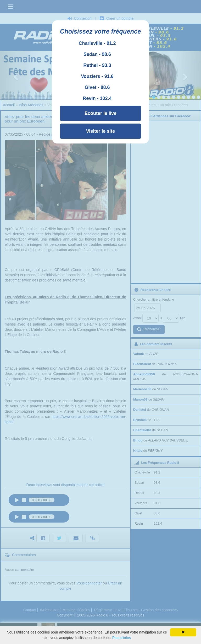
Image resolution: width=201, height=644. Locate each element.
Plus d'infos (122, 638)
